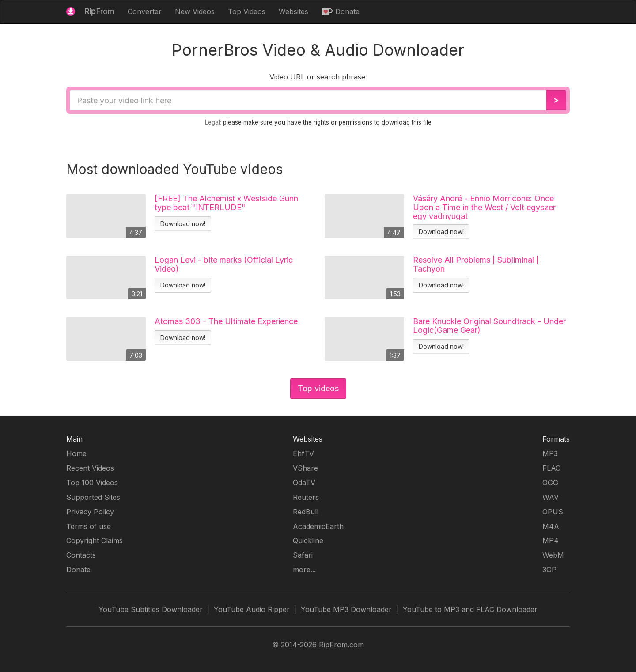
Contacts (81, 555)
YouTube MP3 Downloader (346, 609)
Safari (303, 555)
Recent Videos (90, 468)
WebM (553, 555)
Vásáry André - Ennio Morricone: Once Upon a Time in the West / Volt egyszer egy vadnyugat (484, 207)
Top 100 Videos (92, 483)
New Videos (195, 11)
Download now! (183, 224)
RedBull (306, 512)
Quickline (308, 540)
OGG (550, 483)
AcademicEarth (318, 526)
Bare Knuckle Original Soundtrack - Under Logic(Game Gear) (489, 326)
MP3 (550, 453)
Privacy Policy (90, 512)
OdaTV (304, 483)
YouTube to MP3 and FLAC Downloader (470, 609)
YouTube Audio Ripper (252, 609)
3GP (549, 570)
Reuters (306, 497)
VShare (305, 468)
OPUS (553, 512)
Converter (145, 11)
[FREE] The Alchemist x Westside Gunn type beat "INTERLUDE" (226, 203)
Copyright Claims (95, 540)
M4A (551, 526)
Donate (341, 11)
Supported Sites (93, 497)
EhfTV (303, 453)
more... (304, 570)
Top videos (318, 388)
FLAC (551, 468)
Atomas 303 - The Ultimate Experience (226, 321)
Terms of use (89, 526)
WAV (551, 497)
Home (76, 453)
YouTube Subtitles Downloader (151, 609)
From (90, 11)
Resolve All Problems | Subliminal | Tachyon (476, 264)
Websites (293, 11)
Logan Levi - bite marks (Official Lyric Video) (224, 264)
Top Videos (247, 11)
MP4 (551, 540)
